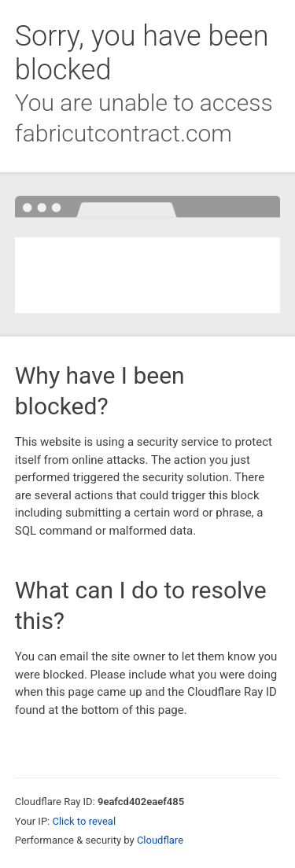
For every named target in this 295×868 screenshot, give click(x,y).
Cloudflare (160, 840)
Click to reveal (84, 821)
